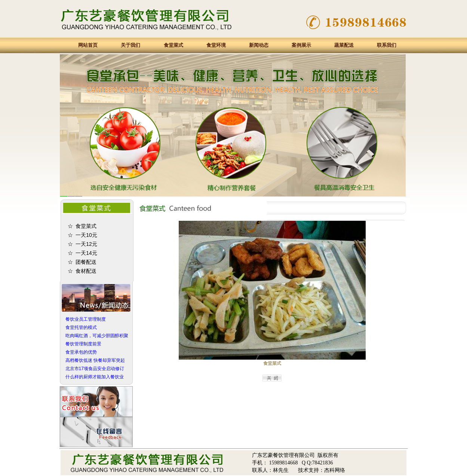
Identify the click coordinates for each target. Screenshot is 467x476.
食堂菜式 (173, 45)
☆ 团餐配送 (82, 262)
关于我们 (130, 45)
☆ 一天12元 (82, 244)
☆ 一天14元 (82, 253)
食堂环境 (216, 45)
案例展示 (301, 45)
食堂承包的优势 (81, 352)
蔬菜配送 (344, 45)
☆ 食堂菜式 (82, 226)
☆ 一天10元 (82, 235)
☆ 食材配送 (82, 271)
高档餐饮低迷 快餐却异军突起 (95, 360)
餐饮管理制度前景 (83, 344)
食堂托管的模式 (81, 327)
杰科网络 (335, 470)
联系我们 (387, 45)
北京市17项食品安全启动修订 (95, 369)
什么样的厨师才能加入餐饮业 (95, 377)
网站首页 (88, 45)
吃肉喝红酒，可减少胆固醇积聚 (97, 336)
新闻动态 (259, 45)
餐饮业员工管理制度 (86, 319)
